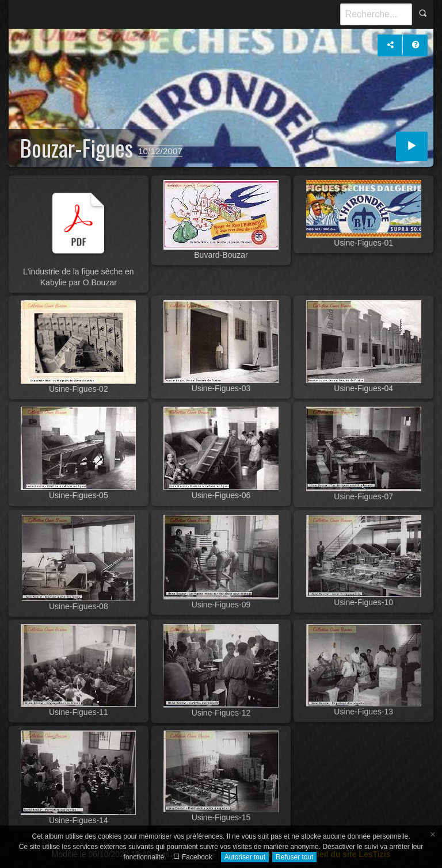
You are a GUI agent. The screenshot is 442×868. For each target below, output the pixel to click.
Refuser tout (294, 857)
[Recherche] (376, 14)
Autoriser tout (245, 857)
